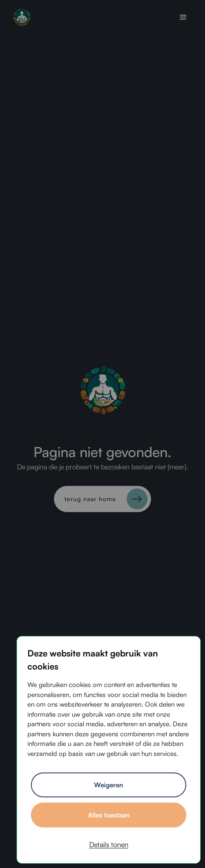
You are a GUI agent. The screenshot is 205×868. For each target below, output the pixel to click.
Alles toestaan (109, 815)
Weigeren (109, 785)
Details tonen (109, 844)
